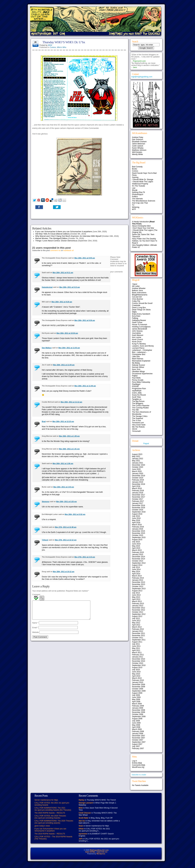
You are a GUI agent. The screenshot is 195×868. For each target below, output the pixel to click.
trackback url (69, 250)
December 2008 (139, 710)
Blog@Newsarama (140, 295)
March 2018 (137, 488)
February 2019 (138, 480)
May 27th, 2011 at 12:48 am (66, 527)
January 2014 (138, 580)
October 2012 (138, 612)
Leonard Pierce (138, 348)
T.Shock (45, 540)
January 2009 (138, 708)
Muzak (135, 190)
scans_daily (137, 393)
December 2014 (139, 557)
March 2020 (137, 471)
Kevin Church (138, 340)
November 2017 (139, 497)
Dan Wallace (47, 348)
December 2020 (139, 465)
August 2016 (137, 514)
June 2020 (136, 469)
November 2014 (139, 559)
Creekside (136, 305)
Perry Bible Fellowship (141, 382)
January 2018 (138, 493)
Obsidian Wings (138, 371)
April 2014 (136, 574)
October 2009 (138, 689)
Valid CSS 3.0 (102, 852)
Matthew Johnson (139, 150)
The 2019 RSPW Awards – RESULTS (50, 834)
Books (135, 169)
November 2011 (139, 636)
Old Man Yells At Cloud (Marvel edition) (52, 234)
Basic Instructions (139, 293)
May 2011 (136, 648)
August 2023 (137, 454)
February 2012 (138, 629)
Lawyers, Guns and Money (143, 346)
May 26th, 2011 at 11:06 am (85, 386)
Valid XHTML (90, 852)
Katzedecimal (47, 287)
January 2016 (138, 529)
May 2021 (136, 461)
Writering (136, 207)
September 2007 (139, 742)
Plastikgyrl (136, 384)
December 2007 (139, 736)
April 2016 (136, 523)
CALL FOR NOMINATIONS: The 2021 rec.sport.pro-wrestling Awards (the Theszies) (53, 809)
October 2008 (138, 714)
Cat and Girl (137, 297)
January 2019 (138, 482)
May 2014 (136, 572)
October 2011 (138, 638)
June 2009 (136, 697)
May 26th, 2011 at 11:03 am (69, 348)
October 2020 (138, 467)
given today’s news (42, 826)
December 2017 (139, 495)
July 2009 (136, 695)
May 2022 (136, 456)
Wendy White (137, 154)
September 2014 (139, 563)
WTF (134, 209)
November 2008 (139, 712)
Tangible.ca (137, 399)
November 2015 (139, 533)
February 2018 (138, 491)
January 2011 (138, 657)
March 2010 (137, 678)
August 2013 (137, 591)
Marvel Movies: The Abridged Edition (51, 238)
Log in (135, 761)
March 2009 (137, 704)
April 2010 (136, 676)
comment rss (56, 250)
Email (35, 631)
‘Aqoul (135, 284)
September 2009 (139, 691)
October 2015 (138, 535)
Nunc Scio (136, 369)
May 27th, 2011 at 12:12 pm (66, 540)
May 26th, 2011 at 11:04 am (64, 365)
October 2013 (138, 586)
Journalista (136, 333)
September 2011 (139, 640)
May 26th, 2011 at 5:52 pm (75, 514)
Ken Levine (137, 337)
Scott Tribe (136, 397)
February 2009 (138, 706)
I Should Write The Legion (143, 182)
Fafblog (135, 318)
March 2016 (137, 525)
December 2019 (139, 476)
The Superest (138, 418)
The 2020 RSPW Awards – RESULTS (50, 813)
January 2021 (138, 463)
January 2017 (138, 503)
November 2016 (139, 508)
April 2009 (136, 702)
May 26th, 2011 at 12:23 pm (63, 421)
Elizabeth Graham (139, 142)
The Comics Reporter (141, 406)
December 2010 (139, 659)
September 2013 (139, 589)
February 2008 (138, 731)
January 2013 (138, 606)
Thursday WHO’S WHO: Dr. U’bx (64, 42)
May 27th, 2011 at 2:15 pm (85, 557)
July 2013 (136, 593)
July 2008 (136, 721)
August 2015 (137, 540)
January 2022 (138, 459)
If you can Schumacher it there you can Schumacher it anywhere (64, 232)
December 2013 (139, 582)
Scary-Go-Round (139, 395)
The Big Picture (138, 401)
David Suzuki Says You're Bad (144, 173)
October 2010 (138, 663)
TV (133, 205)
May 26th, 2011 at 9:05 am (85, 258)
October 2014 (138, 561)
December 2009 (139, 685)
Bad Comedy (137, 167)
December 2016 (139, 505)
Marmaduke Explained (141, 361)
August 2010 (137, 667)
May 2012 (136, 623)
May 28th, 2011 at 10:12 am (64, 572)
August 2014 (137, 565)
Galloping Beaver (139, 320)
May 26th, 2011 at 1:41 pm (69, 449)
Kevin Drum (137, 342)
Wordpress (101, 854)
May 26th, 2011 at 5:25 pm (66, 502)
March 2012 (137, 627)
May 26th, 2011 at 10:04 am (67, 333)
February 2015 (138, 552)
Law (134, 188)
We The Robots (138, 427)
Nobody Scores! (139, 365)
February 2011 (138, 655)
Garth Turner (137, 322)
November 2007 (139, 738)
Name (35, 627)
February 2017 (138, 501)
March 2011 (137, 653)
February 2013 (138, 604)
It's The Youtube (139, 186)
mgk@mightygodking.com (142, 77)
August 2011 (137, 642)
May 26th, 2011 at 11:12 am (72, 402)
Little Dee (136, 357)
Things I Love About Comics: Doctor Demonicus (56, 241)
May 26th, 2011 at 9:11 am (63, 273)
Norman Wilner (138, 367)
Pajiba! (135, 376)
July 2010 (136, 670)
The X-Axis (137, 421)
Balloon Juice (137, 291)
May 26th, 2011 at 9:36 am (85, 320)
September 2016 (139, 512)
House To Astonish (140, 325)
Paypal (146, 444)
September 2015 (139, 537)
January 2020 (138, 474)
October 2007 (138, 740)
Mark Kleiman (138, 359)
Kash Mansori (138, 335)
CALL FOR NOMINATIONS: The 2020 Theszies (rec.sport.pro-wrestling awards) (54, 822)
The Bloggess (138, 403)
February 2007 (138, 748)
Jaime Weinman (139, 144)
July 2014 (136, 567)
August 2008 (137, 719)
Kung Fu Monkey (139, 344)
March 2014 (137, 576)
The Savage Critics (140, 416)
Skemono (46, 502)
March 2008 (137, 729)
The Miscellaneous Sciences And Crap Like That (144, 202)
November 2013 (139, 584)
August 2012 (137, 616)
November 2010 (139, 661)
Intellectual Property (140, 184)
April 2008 (136, 727)
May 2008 (136, 725)
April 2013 (136, 599)
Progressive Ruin (139, 389)
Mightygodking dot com (99, 850)
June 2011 (136, 646)
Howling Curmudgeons (141, 327)
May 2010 (136, 674)
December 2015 (139, 531)
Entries (137, 763)
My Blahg (136, 363)
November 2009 (139, 687)
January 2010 (138, 682)
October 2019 (138, 478)
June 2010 (136, 672)
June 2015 (136, 544)
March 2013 (137, 601)
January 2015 (138, 555)
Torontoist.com (138, 423)
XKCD (135, 429)
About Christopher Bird (141, 226)
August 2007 (137, 744)
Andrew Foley (138, 137)
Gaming (135, 177)
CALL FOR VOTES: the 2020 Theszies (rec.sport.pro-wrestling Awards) (50, 817)
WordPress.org (138, 767)
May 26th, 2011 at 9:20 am (62, 302)
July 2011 (136, 644)
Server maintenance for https (46, 800)
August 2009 (137, 693)
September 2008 (139, 717)
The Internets (137, 199)
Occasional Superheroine (142, 374)
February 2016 (138, 527)
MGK (50, 45)
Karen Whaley (138, 148)
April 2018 (136, 486)
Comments (139, 765)
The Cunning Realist (140, 408)
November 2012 (139, 610)
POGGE (135, 386)
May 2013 (136, 597)
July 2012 (136, 618)
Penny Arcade (138, 380)
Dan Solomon (138, 139)
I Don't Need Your (143, 228)
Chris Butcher (138, 299)
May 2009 (136, 699)
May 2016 (136, 520)
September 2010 (139, 665)
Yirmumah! (136, 431)
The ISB (135, 410)
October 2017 (138, 499)
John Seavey (137, 331)
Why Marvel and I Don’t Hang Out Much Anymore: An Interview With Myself (68, 236)
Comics (53, 47)
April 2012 (136, 625)
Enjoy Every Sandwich (141, 314)
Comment (36, 595)
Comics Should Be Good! (142, 303)
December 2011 (139, 633)
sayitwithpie (137, 391)
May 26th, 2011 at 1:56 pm (63, 463)
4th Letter (136, 286)
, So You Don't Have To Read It (145, 241)
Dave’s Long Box (139, 308)
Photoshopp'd (138, 194)
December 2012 (139, 608)
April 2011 (136, 650)
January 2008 (138, 734)
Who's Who (62, 47)
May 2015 (136, 546)
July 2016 (136, 516)
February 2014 (138, 578)
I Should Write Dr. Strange (143, 180)
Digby (134, 312)
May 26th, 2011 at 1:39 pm (69, 436)
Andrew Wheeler (139, 288)
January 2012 (138, 631)
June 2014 (136, 569)
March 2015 (137, 550)
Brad (44, 421)
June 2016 (136, 518)
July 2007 (136, 746)
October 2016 (138, 510)
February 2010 (138, 680)
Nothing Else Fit (139, 192)
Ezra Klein (136, 316)
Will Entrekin (137, 152)
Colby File (136, 301)
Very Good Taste (139, 425)
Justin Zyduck (138, 146)
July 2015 (136, 542)
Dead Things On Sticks (141, 310)
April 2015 (136, 548)
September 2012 (139, 614)
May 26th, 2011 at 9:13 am (70, 287)
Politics (135, 197)
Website (36, 636)
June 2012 (136, 621)
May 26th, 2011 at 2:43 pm (64, 487)
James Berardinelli (140, 329)
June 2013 (136, 595)
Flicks (134, 175)
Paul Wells (136, 378)
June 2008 (136, 723)
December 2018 (139, 484)
